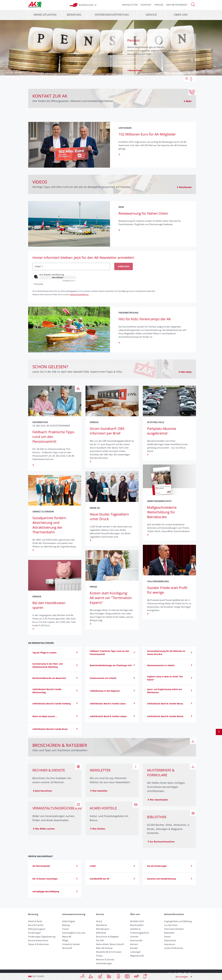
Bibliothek (101, 933)
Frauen (66, 929)
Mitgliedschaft (137, 956)
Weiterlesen (135, 70)
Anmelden (124, 266)
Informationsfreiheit (174, 929)
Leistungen (135, 952)
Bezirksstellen (137, 925)
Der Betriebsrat (177, 5)
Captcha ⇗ (69, 281)
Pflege (65, 940)
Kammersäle (136, 940)
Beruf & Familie (36, 925)
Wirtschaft (67, 948)
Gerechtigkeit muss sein (74, 933)
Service (151, 15)
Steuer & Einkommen (39, 944)
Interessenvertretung (112, 15)
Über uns (181, 15)
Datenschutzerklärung (79, 294)
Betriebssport (103, 929)
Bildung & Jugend (37, 929)
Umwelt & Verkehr (71, 944)
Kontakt (146, 5)
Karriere (134, 944)
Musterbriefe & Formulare (109, 952)
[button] (193, 4)
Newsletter (130, 5)
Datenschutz (170, 940)
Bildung (66, 925)
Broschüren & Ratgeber (107, 937)
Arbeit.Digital (68, 921)
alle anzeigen (182, 977)
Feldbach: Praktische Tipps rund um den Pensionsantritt (53, 437)
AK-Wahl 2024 (137, 921)
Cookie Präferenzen (174, 948)
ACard (99, 921)
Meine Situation (45, 15)
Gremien (134, 937)
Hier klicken (57, 277)
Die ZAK (100, 940)
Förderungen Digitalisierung (42, 937)
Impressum (170, 944)
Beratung (74, 15)
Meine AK (67, 937)
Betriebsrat (102, 925)
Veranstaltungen (104, 963)
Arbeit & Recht (35, 921)
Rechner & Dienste (105, 959)
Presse (159, 5)
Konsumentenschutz (38, 940)
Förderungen (34, 933)
